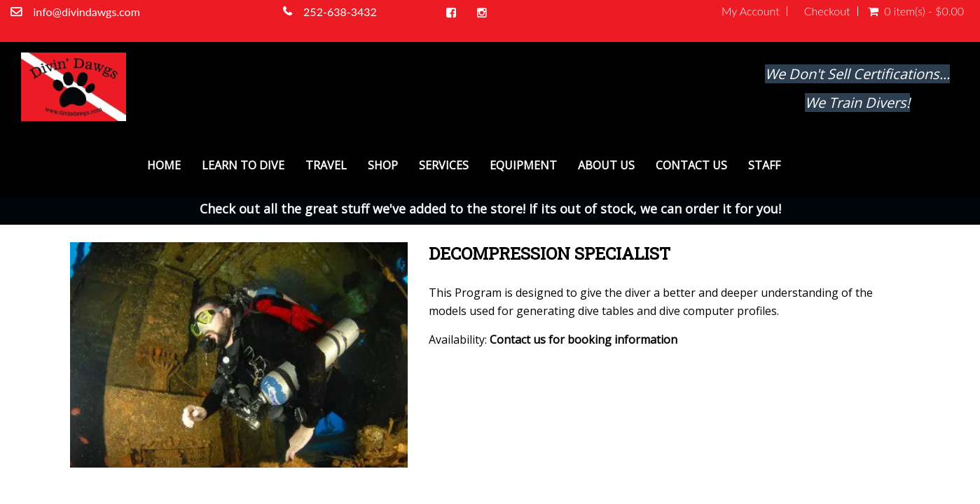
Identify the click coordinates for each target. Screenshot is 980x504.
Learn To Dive (243, 165)
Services (444, 165)
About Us (606, 165)
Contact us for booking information (584, 339)
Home (164, 165)
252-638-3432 (341, 12)
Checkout (827, 11)
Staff (764, 165)
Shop (383, 165)
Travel (326, 165)
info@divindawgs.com (88, 12)
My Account (751, 11)
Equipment (523, 165)
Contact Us (691, 165)
